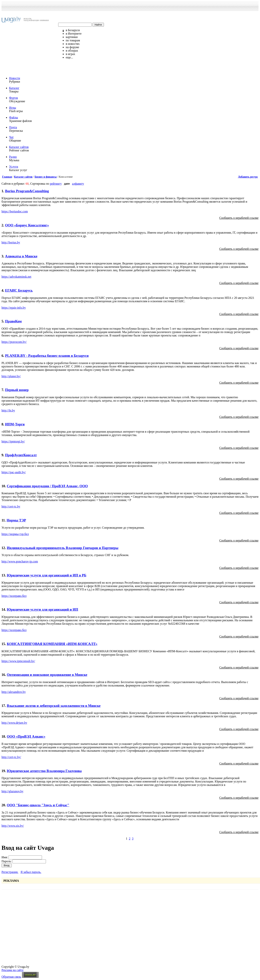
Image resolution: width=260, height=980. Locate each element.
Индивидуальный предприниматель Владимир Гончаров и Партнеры (63, 548)
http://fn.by (8, 410)
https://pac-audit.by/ (14, 472)
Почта (13, 127)
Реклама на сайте (12, 970)
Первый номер (17, 390)
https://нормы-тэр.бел (15, 534)
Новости (15, 78)
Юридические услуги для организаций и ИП (43, 609)
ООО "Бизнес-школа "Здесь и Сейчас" (38, 805)
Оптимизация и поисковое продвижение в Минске (47, 675)
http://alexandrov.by (14, 692)
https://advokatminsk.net (16, 277)
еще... (69, 57)
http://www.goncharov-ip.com (20, 561)
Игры (13, 108)
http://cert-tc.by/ (11, 757)
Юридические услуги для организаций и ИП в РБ (47, 575)
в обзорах (72, 51)
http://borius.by (11, 242)
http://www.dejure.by (14, 723)
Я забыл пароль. (31, 872)
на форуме (72, 47)
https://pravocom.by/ (14, 342)
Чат (11, 137)
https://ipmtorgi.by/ (13, 441)
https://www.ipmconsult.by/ (18, 661)
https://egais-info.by (14, 308)
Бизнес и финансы (46, 177)
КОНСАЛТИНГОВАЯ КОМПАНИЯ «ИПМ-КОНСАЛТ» (52, 644)
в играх (70, 54)
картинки (72, 37)
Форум (13, 98)
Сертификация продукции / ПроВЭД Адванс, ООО (47, 486)
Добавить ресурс (248, 177)
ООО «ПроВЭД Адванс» (26, 736)
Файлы (14, 117)
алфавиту (78, 184)
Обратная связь (11, 977)
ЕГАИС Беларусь (19, 290)
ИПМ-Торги (15, 424)
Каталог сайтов (19, 147)
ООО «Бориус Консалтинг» (27, 225)
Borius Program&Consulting (27, 191)
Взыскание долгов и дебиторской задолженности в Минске (54, 706)
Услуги (14, 167)
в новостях (73, 44)
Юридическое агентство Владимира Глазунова (44, 771)
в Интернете (74, 34)
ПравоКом (13, 321)
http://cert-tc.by (11, 506)
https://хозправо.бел (14, 596)
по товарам (73, 40)
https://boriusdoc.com (15, 211)
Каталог (14, 88)
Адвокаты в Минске (21, 256)
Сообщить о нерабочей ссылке (239, 218)
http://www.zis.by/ (13, 826)
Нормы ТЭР (16, 520)
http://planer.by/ (11, 376)
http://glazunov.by (12, 791)
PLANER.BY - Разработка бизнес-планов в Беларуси (47, 356)
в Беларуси (73, 30)
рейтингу (56, 184)
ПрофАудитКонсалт (21, 455)
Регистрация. (10, 872)
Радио (13, 157)
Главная (7, 177)
